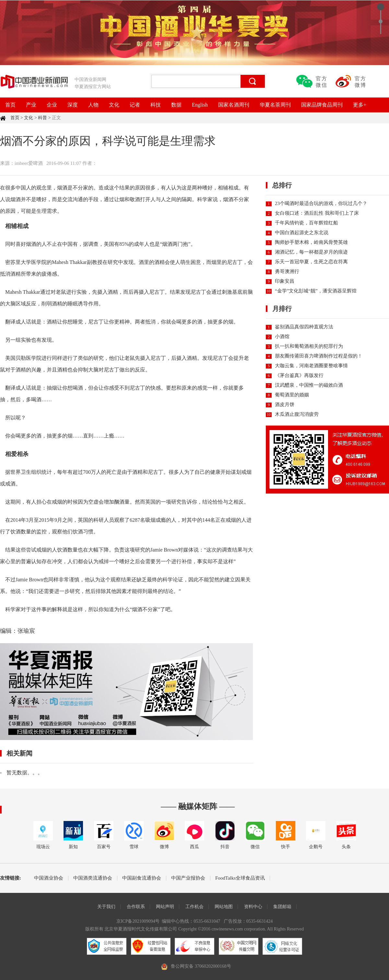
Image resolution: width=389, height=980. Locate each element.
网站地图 (224, 907)
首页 (10, 105)
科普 (42, 118)
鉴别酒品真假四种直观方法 (304, 327)
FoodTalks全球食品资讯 (240, 878)
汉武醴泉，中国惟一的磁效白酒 (309, 385)
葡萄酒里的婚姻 (292, 395)
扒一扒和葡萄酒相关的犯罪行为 (309, 346)
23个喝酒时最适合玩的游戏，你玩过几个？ (321, 203)
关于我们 (106, 907)
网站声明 (165, 907)
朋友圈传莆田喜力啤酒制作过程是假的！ (319, 356)
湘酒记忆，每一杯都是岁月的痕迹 (311, 252)
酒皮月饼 (285, 405)
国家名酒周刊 (234, 105)
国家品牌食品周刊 (322, 105)
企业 (52, 105)
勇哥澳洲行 (287, 271)
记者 (135, 105)
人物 (93, 105)
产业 (31, 105)
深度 (73, 105)
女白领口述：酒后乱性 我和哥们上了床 (317, 213)
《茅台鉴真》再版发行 (299, 375)
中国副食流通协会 (142, 878)
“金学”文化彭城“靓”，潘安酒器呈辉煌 (316, 291)
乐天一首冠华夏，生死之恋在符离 (311, 262)
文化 (114, 105)
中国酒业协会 (49, 878)
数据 (176, 105)
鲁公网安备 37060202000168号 (201, 966)
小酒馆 (282, 336)
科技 (156, 105)
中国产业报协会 (188, 878)
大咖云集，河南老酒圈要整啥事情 (311, 366)
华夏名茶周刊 (275, 105)
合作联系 (136, 907)
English (200, 105)
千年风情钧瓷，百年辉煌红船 (306, 223)
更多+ (360, 105)
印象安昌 (285, 281)
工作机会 (194, 907)
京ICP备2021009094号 (138, 921)
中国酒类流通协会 (93, 878)
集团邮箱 (282, 907)
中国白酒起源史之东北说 (302, 233)
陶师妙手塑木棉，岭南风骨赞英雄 (311, 242)
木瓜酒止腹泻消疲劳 (297, 414)
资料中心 (253, 907)
